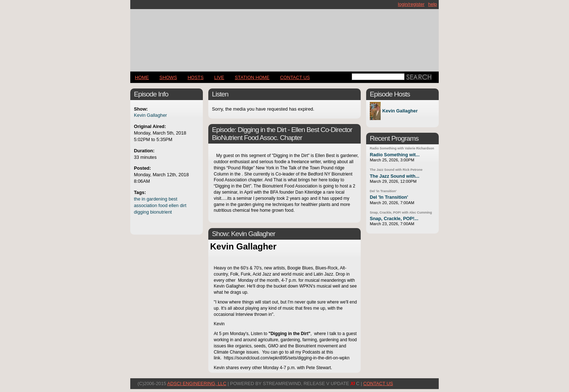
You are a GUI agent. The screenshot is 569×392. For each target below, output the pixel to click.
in (143, 199)
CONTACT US (295, 77)
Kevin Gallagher (150, 115)
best (173, 199)
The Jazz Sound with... (395, 176)
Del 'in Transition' (383, 191)
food (163, 205)
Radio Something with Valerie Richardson (402, 148)
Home (142, 77)
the (137, 199)
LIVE (219, 77)
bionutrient (161, 212)
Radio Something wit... (395, 155)
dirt (183, 205)
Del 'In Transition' (389, 197)
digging (141, 212)
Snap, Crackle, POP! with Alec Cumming (401, 212)
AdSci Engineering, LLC (197, 383)
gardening (157, 199)
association (146, 205)
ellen (174, 205)
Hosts (196, 77)
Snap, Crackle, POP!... (394, 218)
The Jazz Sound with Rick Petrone (396, 170)
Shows (168, 77)
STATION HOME (252, 77)
